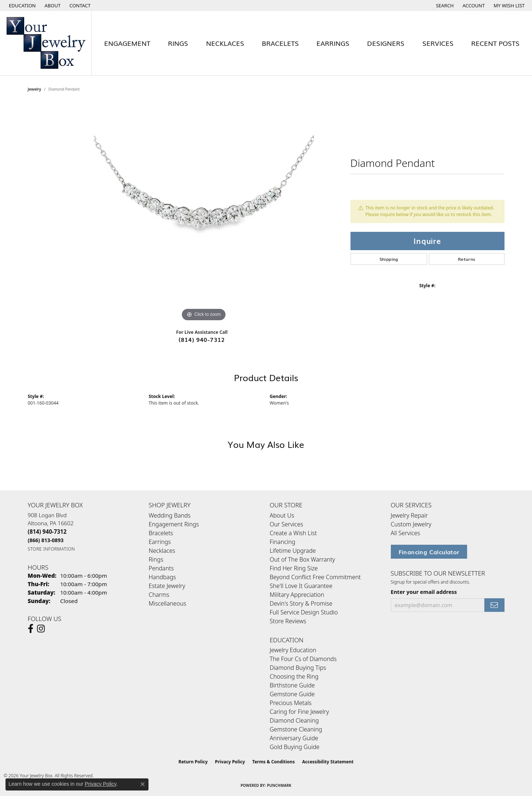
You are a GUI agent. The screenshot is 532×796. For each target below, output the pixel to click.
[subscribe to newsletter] (494, 605)
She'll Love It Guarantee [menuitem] (301, 586)
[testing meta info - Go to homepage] (46, 43)
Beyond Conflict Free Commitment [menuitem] (315, 577)
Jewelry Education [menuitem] (293, 650)
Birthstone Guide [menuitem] (292, 685)
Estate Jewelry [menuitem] (167, 586)
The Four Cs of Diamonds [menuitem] (303, 659)
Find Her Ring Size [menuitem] (294, 568)
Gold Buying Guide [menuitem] (295, 747)
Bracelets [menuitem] (161, 533)
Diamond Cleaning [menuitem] (294, 720)
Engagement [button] (127, 43)
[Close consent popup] (143, 784)
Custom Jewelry (411, 524)
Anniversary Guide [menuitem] (294, 738)
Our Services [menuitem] (287, 524)
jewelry (35, 89)
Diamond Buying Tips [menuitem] (298, 668)
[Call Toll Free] (46, 540)
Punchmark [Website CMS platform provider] (279, 785)
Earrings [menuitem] (160, 542)
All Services (406, 533)
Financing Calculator (429, 552)
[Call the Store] (47, 532)
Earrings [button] (333, 43)
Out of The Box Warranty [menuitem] (302, 559)
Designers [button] (386, 43)
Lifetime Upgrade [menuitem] (293, 551)
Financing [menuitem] (283, 542)
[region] (204, 213)
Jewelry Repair (409, 515)
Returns (467, 259)
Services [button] (438, 43)
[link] (52, 6)
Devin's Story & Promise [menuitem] (301, 603)
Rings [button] (178, 43)
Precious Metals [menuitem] (291, 703)
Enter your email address (424, 592)
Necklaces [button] (225, 43)
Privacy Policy (230, 762)
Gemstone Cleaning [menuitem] (296, 729)
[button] (22, 6)
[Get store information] (52, 549)
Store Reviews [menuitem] (288, 621)
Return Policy (193, 762)
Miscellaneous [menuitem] (168, 603)
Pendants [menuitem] (161, 568)
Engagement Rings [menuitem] (174, 524)
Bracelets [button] (280, 43)
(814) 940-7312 (202, 339)
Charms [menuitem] (159, 595)
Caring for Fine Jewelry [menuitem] (300, 712)
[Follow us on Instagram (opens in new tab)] (41, 629)
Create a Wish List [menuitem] (293, 533)
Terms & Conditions (274, 762)
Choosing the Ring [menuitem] (294, 676)
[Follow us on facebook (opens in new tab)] (31, 629)
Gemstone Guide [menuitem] (292, 694)
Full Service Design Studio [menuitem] (304, 612)
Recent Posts (495, 43)
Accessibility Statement (328, 762)
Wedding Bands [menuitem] (170, 515)
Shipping (389, 259)
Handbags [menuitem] (162, 577)
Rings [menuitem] (156, 559)
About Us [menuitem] (282, 515)
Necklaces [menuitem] (162, 551)
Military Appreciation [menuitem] (297, 595)
